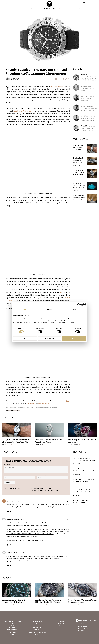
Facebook (62, 622)
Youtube (62, 625)
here (62, 292)
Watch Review (37, 631)
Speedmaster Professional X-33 (24, 111)
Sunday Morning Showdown (37, 633)
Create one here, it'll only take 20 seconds (46, 491)
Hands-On (37, 624)
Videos (78, 8)
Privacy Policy (80, 631)
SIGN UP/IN (92, 3)
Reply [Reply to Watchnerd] (11, 565)
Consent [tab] (24, 309)
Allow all (74, 338)
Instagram (62, 624)
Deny (25, 338)
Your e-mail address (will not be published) (47, 475)
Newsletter (13, 633)
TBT (37, 625)
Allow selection (49, 338)
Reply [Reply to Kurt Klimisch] (11, 511)
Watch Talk (37, 629)
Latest (22, 8)
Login (8, 491)
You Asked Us (37, 627)
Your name (7, 475)
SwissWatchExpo (44, 404)
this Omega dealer (57, 86)
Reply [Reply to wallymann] (11, 545)
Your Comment (8, 465)
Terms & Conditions (82, 629)
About (71, 8)
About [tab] (75, 309)
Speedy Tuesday (10, 410)
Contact (13, 635)
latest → (94, 418)
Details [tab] (49, 309)
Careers (13, 625)
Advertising (13, 627)
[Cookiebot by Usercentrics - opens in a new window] (79, 305)
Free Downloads (13, 629)
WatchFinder (30, 404)
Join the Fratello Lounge (13, 622)
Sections (29, 8)
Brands (37, 8)
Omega (17, 410)
